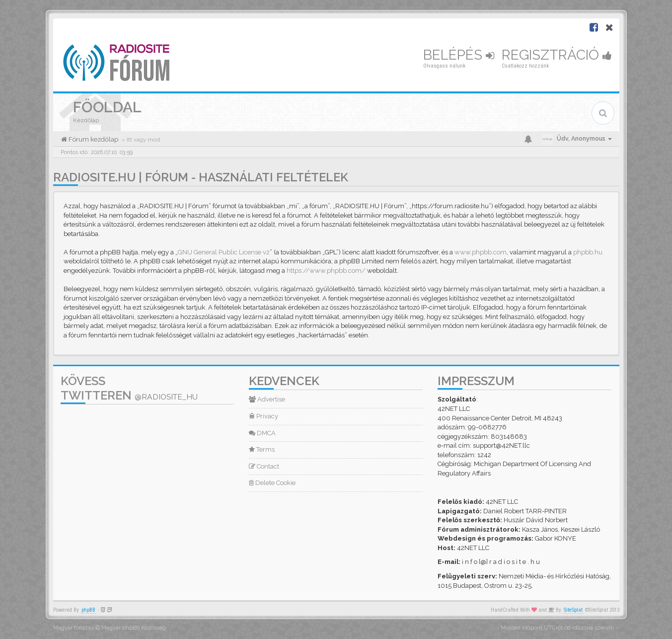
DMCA (262, 433)
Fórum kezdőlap (93, 139)
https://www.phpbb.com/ (326, 271)
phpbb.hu (588, 252)
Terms (262, 449)
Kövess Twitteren (129, 388)
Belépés (459, 55)
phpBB (88, 610)
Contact (264, 466)
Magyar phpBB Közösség (134, 628)
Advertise (267, 399)
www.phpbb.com (481, 252)
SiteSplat (573, 610)
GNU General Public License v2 (224, 252)
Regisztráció (557, 55)
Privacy (263, 416)
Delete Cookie (272, 483)
